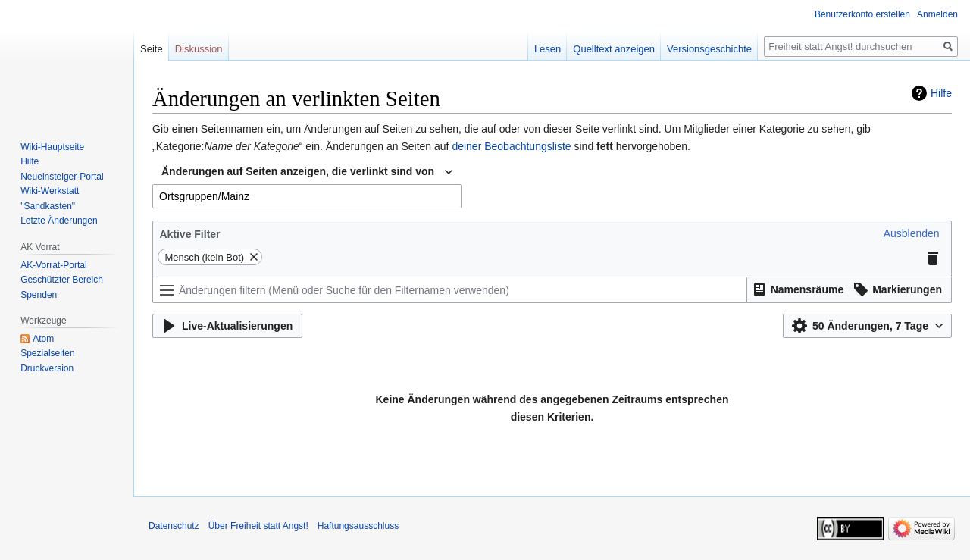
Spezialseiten (47, 353)
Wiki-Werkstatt (50, 191)
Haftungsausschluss (358, 526)
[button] (912, 233)
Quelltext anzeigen (614, 49)
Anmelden (937, 14)
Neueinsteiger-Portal (62, 177)
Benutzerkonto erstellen (862, 14)
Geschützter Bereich (62, 280)
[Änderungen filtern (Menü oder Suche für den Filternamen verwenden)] (450, 290)
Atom (43, 339)
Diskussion (199, 49)
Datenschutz (174, 526)
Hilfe (941, 93)
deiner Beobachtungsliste (511, 146)
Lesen (548, 49)
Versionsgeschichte (709, 49)
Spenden (39, 295)
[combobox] (307, 172)
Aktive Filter (189, 234)
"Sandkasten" (48, 206)
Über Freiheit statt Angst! (258, 526)
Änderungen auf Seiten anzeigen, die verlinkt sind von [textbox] (298, 171)
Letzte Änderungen (59, 221)
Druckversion (47, 368)
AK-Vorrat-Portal (53, 265)
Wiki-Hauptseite (52, 147)
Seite (152, 49)
